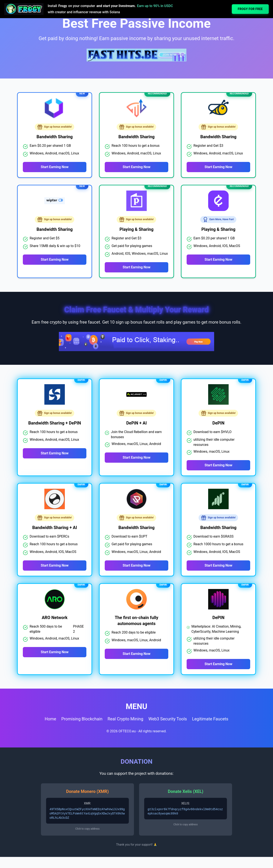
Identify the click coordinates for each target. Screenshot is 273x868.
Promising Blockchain (82, 735)
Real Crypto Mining (125, 735)
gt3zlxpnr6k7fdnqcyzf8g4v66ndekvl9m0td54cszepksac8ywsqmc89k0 (185, 827)
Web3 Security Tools (168, 735)
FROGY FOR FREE (250, 9)
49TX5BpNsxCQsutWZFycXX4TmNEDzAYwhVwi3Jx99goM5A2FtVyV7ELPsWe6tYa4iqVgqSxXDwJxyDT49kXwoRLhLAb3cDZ (87, 829)
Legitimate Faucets (210, 735)
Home (51, 735)
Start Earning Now (55, 167)
